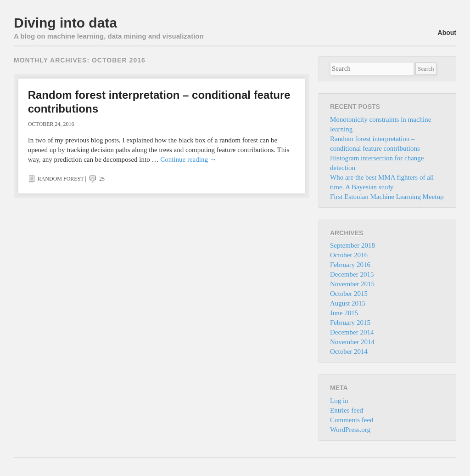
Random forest (61, 179)
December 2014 (352, 332)
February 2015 (350, 323)
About (447, 33)
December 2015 (352, 274)
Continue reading (188, 159)
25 (96, 179)
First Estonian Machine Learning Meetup (387, 197)
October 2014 (349, 351)
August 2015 (348, 303)
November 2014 (352, 342)
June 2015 (344, 313)
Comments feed (352, 420)
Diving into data (65, 23)
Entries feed (347, 410)
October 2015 (349, 294)
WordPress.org (350, 430)
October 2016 (349, 255)
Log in (339, 401)
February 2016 (350, 265)
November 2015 (352, 284)
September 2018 (352, 245)
